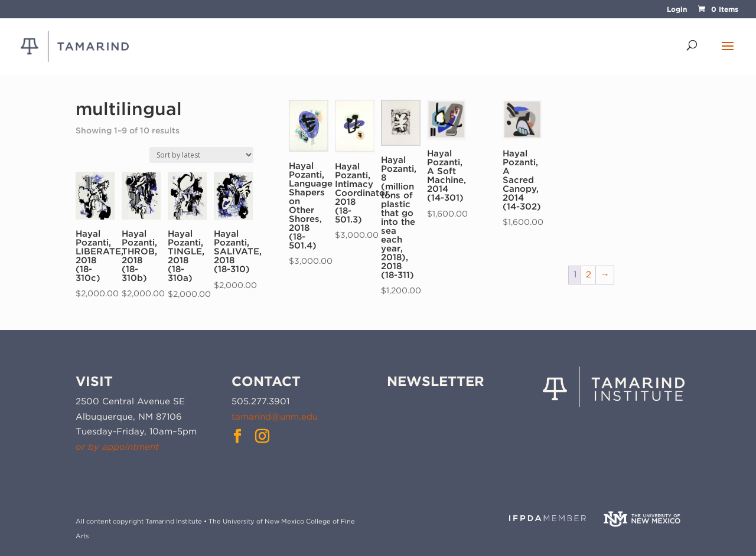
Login (677, 10)
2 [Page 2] (589, 274)
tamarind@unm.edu (275, 417)
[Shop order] (201, 155)
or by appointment (117, 447)
